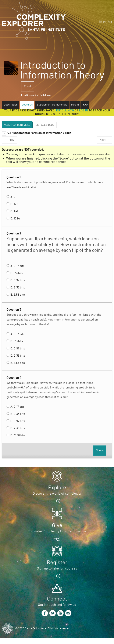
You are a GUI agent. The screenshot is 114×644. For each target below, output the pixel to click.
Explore (57, 488)
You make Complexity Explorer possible (57, 531)
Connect (57, 599)
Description (11, 105)
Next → (104, 140)
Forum (75, 105)
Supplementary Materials (52, 105)
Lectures (27, 105)
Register (57, 563)
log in (83, 111)
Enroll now (65, 111)
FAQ (85, 105)
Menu (107, 22)
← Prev (10, 140)
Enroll (28, 87)
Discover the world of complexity (57, 494)
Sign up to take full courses (57, 568)
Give (57, 525)
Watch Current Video (17, 125)
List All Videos (45, 125)
